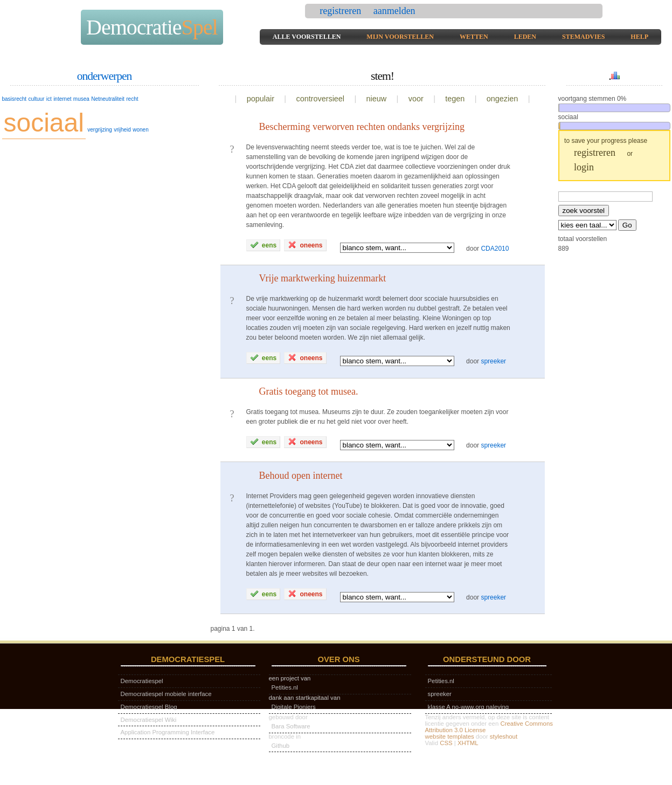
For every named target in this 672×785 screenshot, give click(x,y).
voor (416, 99)
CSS (446, 743)
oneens (305, 245)
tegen (455, 99)
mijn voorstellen (400, 37)
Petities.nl (285, 687)
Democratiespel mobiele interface (166, 694)
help (639, 37)
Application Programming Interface (168, 732)
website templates (450, 736)
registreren (341, 11)
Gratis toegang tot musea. (309, 391)
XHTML (468, 743)
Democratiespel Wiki (149, 720)
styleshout (504, 736)
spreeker (493, 361)
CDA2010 (495, 248)
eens (264, 245)
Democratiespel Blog (149, 707)
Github (281, 746)
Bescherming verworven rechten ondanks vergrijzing (362, 127)
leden (525, 37)
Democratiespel (142, 681)
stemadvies (583, 37)
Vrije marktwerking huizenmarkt (323, 278)
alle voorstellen (307, 37)
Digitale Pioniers (294, 707)
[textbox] (605, 197)
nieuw (377, 99)
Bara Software (291, 726)
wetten (474, 37)
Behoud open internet (301, 476)
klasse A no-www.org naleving (469, 707)
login (584, 167)
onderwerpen (105, 76)
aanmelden (394, 11)
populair (261, 99)
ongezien (502, 99)
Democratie (152, 27)
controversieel (320, 99)
